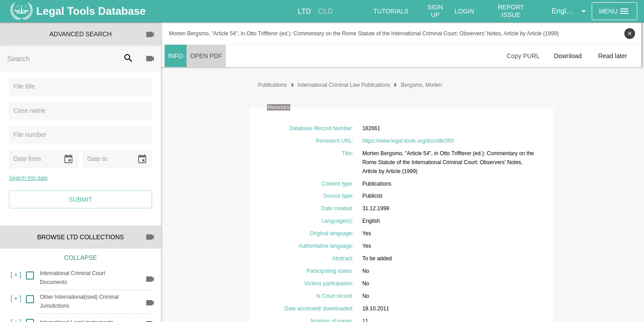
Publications (274, 85)
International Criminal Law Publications (345, 85)
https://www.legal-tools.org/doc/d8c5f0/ (409, 141)
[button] (570, 11)
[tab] (305, 12)
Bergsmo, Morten (423, 85)
